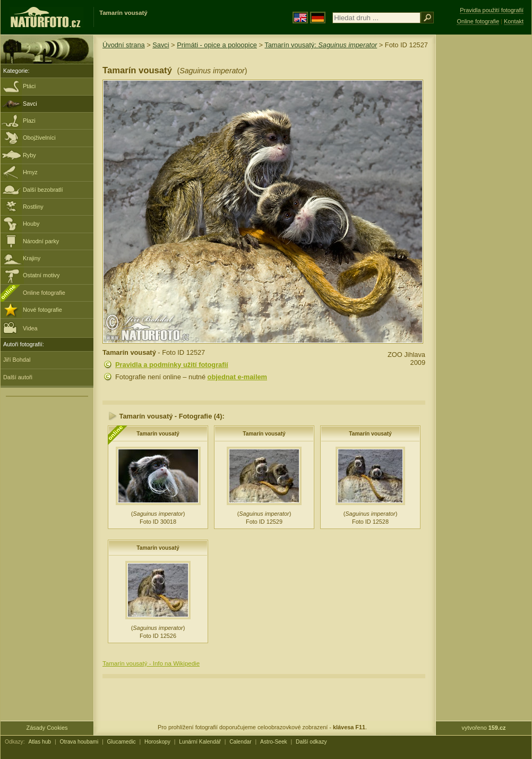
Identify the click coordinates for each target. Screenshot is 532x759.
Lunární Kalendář (200, 742)
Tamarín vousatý (158, 434)
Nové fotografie (42, 310)
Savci (30, 104)
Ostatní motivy (41, 275)
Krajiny (32, 258)
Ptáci (29, 86)
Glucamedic (122, 742)
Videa (20, 327)
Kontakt (514, 21)
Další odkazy (311, 742)
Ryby (29, 155)
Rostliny (33, 207)
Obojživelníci (39, 138)
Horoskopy (157, 742)
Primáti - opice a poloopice (217, 45)
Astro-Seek (274, 742)
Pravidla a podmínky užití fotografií (172, 365)
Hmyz (30, 172)
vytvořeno (484, 728)
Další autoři (18, 377)
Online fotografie (44, 293)
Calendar (241, 742)
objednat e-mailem (237, 377)
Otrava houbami (79, 742)
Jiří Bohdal (17, 360)
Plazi (29, 121)
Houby (31, 224)
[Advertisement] (484, 204)
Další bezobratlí (43, 190)
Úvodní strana (124, 45)
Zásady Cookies (47, 728)
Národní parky (41, 241)
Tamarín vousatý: (321, 45)
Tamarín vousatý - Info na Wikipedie (151, 663)
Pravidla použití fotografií (492, 10)
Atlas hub (40, 742)
